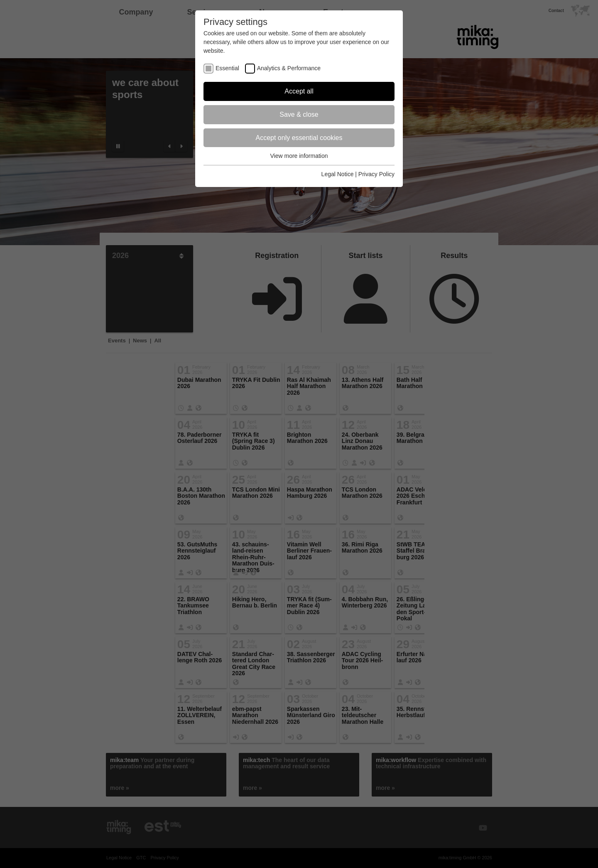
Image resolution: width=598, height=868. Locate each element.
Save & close (299, 114)
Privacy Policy (376, 174)
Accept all (299, 91)
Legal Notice (338, 174)
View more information (299, 156)
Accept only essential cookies (299, 138)
